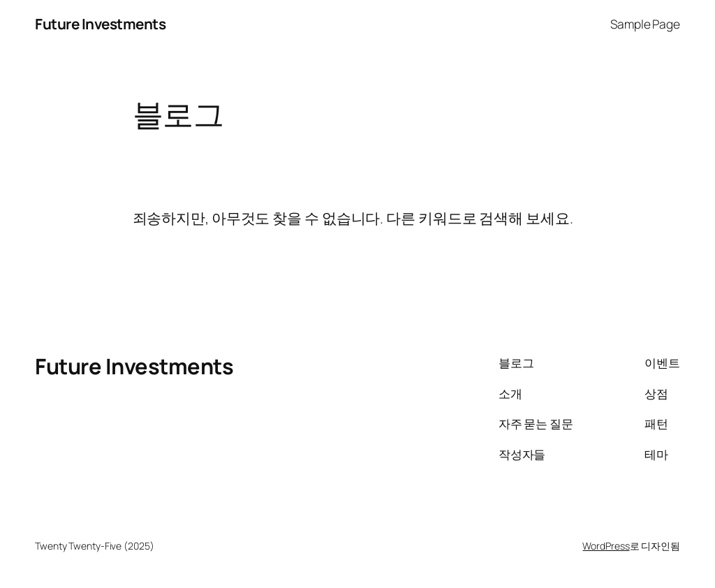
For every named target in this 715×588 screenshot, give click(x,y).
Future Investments (100, 24)
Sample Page (645, 24)
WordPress (606, 546)
